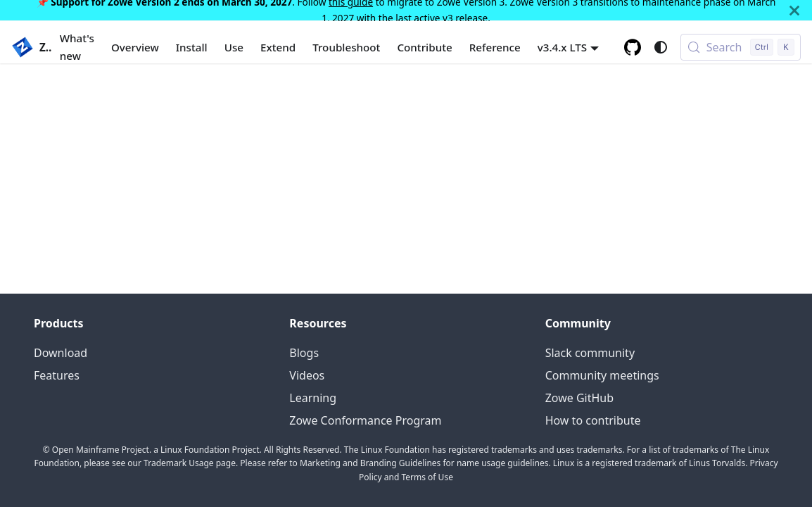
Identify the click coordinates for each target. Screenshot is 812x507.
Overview (135, 47)
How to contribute (593, 420)
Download (61, 353)
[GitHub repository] (633, 47)
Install (192, 47)
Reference (495, 47)
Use (234, 47)
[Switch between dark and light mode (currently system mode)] (661, 47)
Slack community (590, 353)
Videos (307, 375)
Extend (278, 47)
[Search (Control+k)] (741, 47)
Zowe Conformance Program (365, 420)
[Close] (794, 10)
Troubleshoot (346, 47)
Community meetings (602, 375)
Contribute (424, 47)
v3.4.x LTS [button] (563, 47)
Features (57, 375)
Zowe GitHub (579, 398)
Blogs (304, 353)
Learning (313, 398)
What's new (77, 47)
